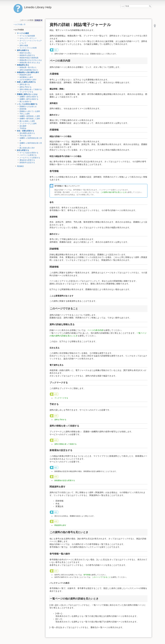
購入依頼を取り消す (27, 148)
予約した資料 (25, 114)
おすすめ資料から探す (28, 80)
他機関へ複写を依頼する (29, 99)
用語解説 (20, 166)
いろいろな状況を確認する (27, 104)
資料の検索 (24, 46)
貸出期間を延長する (27, 133)
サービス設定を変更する (29, 153)
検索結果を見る (23, 65)
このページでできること (101, 577)
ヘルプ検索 (150, 6)
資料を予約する (25, 87)
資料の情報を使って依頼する (31, 89)
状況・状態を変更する (25, 131)
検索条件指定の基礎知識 (29, 58)
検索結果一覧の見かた (28, 67)
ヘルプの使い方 (20, 24)
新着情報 (23, 109)
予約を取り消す (25, 136)
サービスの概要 (23, 33)
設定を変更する (23, 150)
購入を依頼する (25, 102)
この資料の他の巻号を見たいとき (113, 192)
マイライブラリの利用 (28, 48)
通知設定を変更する (27, 160)
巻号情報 (87, 575)
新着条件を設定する (27, 163)
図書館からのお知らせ (28, 107)
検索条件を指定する (27, 55)
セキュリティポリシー (28, 38)
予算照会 (23, 128)
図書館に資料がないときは (27, 94)
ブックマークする (26, 92)
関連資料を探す (25, 75)
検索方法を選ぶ (25, 53)
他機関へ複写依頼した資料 (30, 119)
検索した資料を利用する (26, 82)
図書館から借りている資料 (30, 111)
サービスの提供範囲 (27, 36)
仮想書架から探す (26, 77)
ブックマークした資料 (28, 124)
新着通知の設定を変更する (65, 480)
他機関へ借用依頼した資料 (30, 116)
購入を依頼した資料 (27, 121)
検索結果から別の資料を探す (28, 72)
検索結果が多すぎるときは (30, 63)
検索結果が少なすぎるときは (31, 60)
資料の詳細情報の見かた (29, 70)
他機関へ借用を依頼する (29, 97)
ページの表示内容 (95, 330)
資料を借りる (25, 84)
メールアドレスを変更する (30, 158)
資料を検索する (23, 50)
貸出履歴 (23, 126)
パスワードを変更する (28, 155)
